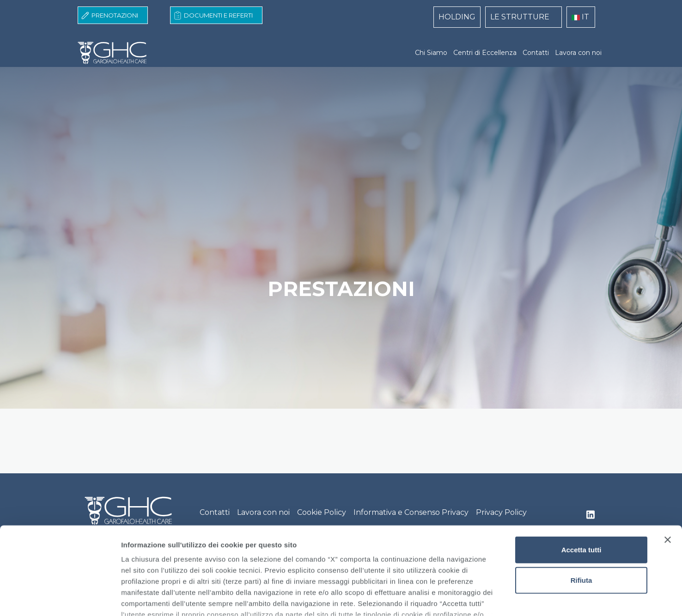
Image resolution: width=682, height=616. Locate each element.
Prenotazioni (115, 15)
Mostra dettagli (486, 598)
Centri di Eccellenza (485, 53)
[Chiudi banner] (668, 465)
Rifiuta (582, 505)
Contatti (536, 53)
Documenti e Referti (218, 15)
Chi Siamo (431, 53)
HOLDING (457, 17)
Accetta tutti (582, 475)
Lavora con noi (578, 53)
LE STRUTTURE (520, 17)
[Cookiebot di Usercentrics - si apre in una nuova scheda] (60, 598)
